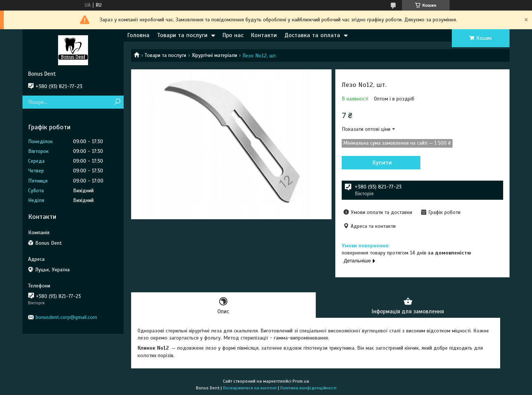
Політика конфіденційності (308, 388)
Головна (138, 35)
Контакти (264, 35)
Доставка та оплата (312, 35)
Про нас (233, 35)
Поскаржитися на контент (250, 388)
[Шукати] (117, 102)
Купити (382, 163)
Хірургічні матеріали (214, 55)
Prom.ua (301, 381)
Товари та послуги (182, 35)
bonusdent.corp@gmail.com (66, 317)
